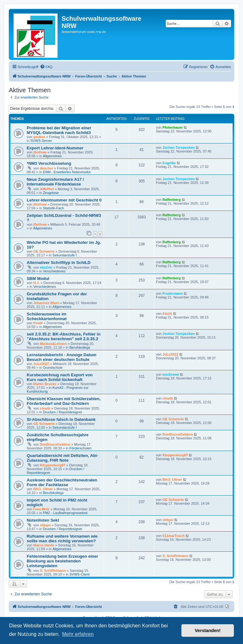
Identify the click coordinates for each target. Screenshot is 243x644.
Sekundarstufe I (65, 255)
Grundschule (52, 368)
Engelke (169, 163)
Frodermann (173, 293)
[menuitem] (46, 67)
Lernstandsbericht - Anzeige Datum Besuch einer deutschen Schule (62, 357)
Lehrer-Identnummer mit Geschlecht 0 (64, 200)
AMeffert (47, 189)
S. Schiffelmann (53, 571)
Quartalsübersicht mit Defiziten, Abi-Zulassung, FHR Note (62, 458)
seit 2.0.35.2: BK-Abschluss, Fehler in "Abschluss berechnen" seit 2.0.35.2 (64, 336)
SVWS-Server (41, 141)
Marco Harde (44, 545)
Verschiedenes (54, 271)
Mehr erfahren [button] (78, 634)
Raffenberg (172, 200)
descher (47, 168)
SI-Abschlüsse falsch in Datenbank (61, 419)
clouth (45, 408)
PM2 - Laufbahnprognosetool (65, 513)
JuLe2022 (41, 364)
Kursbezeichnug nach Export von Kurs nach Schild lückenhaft (60, 377)
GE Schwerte (44, 251)
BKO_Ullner (43, 489)
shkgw (45, 525)
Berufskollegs (80, 347)
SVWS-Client (80, 574)
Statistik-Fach (53, 208)
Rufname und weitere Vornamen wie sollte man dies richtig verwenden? (62, 539)
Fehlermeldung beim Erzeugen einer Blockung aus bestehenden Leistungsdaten (62, 561)
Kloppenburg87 (53, 465)
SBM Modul (38, 279)
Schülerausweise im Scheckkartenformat (47, 316)
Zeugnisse (51, 193)
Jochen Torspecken (179, 148)
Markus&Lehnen (53, 344)
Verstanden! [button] (208, 631)
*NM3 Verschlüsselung (49, 163)
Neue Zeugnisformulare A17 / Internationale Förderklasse (55, 182)
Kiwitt (38, 323)
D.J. (36, 283)
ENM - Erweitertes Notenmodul (67, 172)
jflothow (40, 152)
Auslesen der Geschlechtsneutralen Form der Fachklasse (62, 482)
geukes (39, 137)
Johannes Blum (46, 303)
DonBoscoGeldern (55, 444)
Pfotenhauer (173, 127)
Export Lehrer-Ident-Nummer (55, 148)
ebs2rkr (46, 267)
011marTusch (174, 536)
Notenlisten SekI (43, 520)
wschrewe (171, 374)
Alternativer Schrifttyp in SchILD (59, 263)
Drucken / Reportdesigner (62, 412)
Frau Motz (41, 509)
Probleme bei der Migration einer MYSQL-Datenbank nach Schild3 (59, 130)
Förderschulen (80, 448)
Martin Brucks (45, 384)
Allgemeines (52, 156)
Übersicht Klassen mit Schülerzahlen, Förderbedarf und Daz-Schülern (64, 401)
